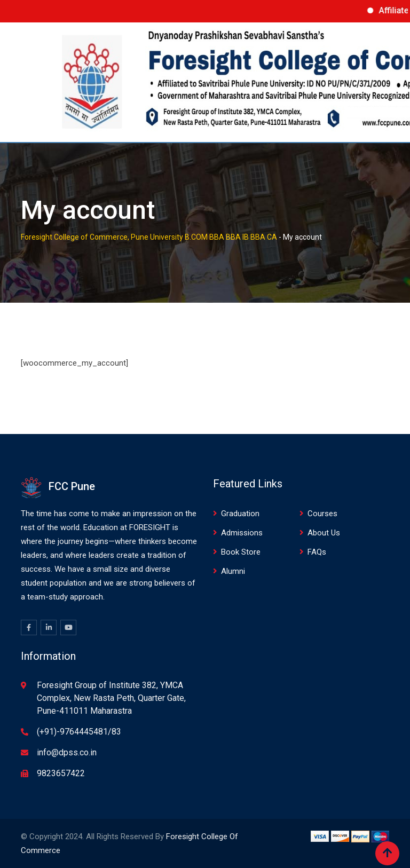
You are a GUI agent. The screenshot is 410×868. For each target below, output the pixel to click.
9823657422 (61, 773)
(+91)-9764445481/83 (79, 732)
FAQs (317, 552)
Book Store (241, 552)
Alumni (233, 571)
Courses (322, 514)
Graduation (240, 514)
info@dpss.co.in (67, 752)
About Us (324, 533)
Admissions (242, 533)
